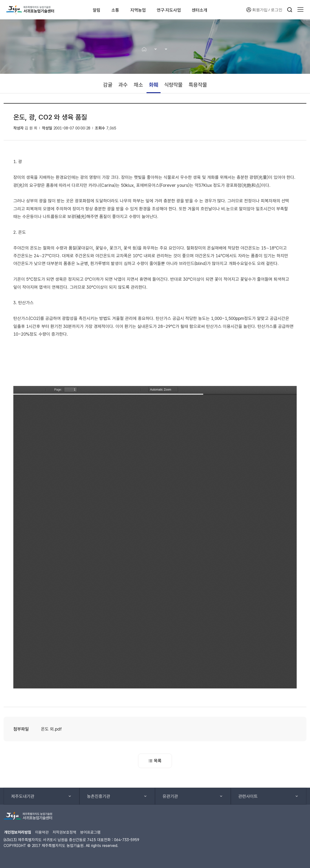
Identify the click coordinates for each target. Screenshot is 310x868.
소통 (114, 10)
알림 (91, 10)
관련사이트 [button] (248, 796)
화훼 (154, 85)
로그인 (277, 10)
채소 (138, 85)
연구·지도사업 (176, 10)
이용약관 (42, 832)
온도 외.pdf (51, 729)
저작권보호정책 (64, 832)
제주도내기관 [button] (23, 796)
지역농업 (141, 10)
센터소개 (212, 10)
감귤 (108, 85)
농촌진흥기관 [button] (99, 796)
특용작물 (198, 85)
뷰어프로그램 (90, 832)
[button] (300, 10)
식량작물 (173, 85)
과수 (123, 85)
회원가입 (257, 10)
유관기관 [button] (170, 796)
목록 (155, 761)
